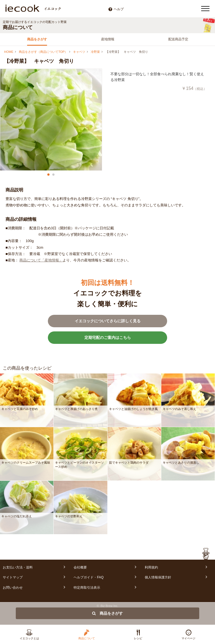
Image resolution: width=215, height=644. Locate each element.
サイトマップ (13, 577)
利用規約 (151, 567)
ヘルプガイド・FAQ (89, 577)
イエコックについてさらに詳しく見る (108, 321)
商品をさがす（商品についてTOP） (43, 52)
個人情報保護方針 (158, 577)
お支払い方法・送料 (18, 567)
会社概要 (80, 567)
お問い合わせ (13, 588)
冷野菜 (95, 52)
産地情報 (108, 39)
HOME (9, 52)
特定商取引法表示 (87, 588)
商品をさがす (37, 39)
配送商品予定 (178, 39)
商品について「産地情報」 (41, 260)
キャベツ (79, 52)
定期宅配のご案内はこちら (108, 337)
